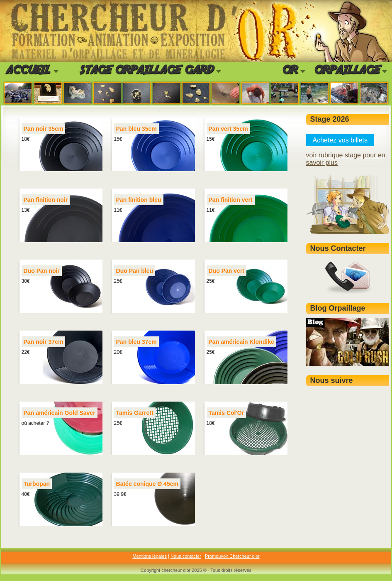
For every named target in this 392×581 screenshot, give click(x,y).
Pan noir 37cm (44, 342)
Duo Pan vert (227, 271)
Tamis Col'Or (226, 413)
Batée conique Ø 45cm (147, 484)
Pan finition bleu (139, 200)
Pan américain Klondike (241, 342)
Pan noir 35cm (44, 129)
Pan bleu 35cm (136, 129)
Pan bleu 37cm (136, 342)
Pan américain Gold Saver (60, 413)
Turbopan (37, 484)
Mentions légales (150, 556)
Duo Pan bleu (135, 271)
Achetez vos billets (340, 140)
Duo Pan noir (42, 271)
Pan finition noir (46, 200)
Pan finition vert (231, 200)
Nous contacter (186, 556)
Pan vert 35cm (228, 129)
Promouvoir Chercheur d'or (232, 556)
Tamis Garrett (135, 413)
